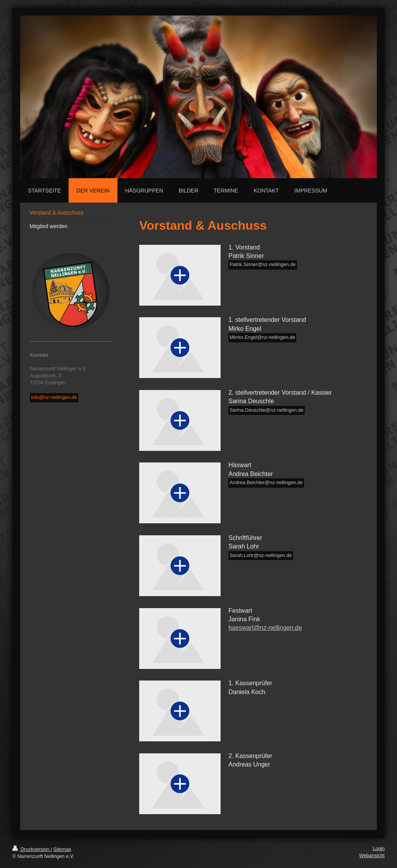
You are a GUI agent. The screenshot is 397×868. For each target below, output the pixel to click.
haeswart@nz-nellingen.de (265, 628)
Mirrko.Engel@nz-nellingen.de (262, 337)
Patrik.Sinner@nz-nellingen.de (262, 265)
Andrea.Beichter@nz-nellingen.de (266, 483)
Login (379, 849)
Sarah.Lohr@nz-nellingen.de (261, 555)
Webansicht (372, 856)
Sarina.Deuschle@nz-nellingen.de (267, 410)
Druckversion (31, 849)
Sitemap (62, 849)
